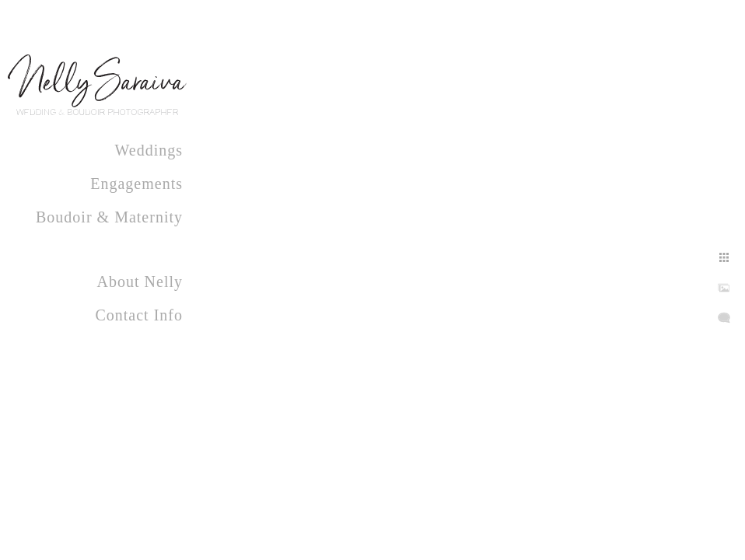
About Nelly (140, 282)
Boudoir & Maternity (109, 217)
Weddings (149, 150)
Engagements (136, 184)
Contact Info (139, 315)
